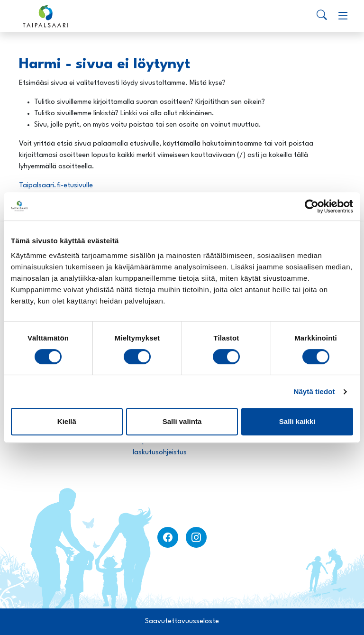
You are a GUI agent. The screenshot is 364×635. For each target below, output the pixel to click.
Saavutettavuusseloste (182, 621)
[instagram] (196, 537)
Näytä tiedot (314, 391)
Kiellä (67, 421)
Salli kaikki (297, 421)
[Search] (322, 16)
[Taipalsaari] (45, 16)
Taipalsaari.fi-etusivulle (56, 186)
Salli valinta (182, 421)
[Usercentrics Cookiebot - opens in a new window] (312, 206)
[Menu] (343, 16)
